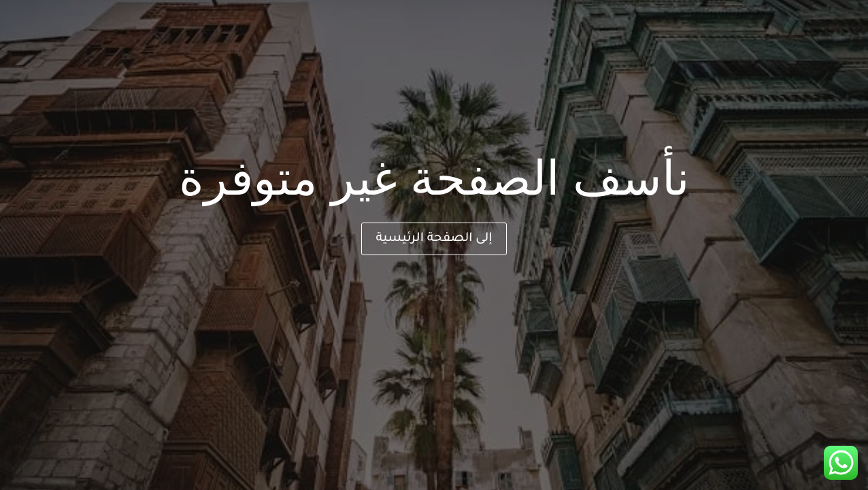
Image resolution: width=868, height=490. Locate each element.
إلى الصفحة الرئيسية (434, 239)
